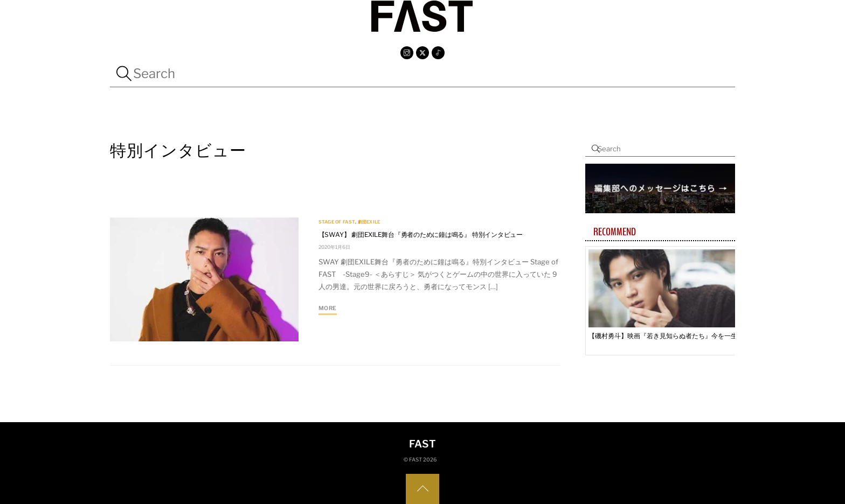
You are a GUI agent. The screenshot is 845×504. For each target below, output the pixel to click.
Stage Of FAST (337, 222)
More (328, 308)
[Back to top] (422, 489)
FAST (415, 460)
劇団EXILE (369, 222)
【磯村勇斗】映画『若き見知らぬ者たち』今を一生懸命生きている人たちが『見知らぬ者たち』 (667, 336)
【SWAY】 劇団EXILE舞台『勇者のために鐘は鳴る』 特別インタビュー (421, 234)
